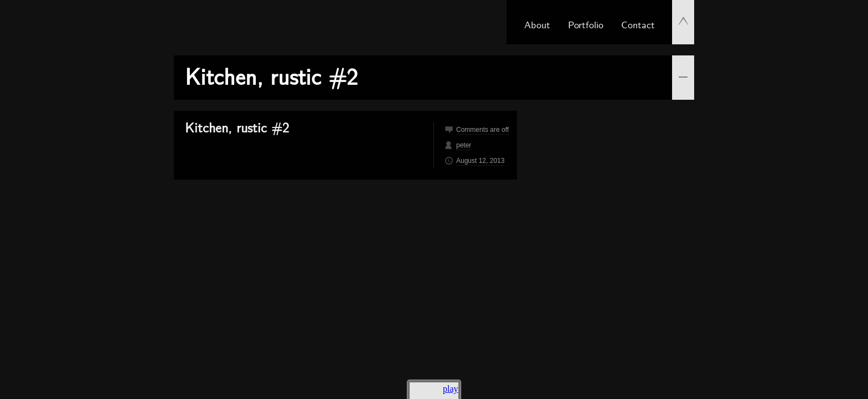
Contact (638, 24)
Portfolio (586, 24)
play (451, 389)
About (537, 24)
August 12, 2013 (480, 161)
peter (464, 145)
